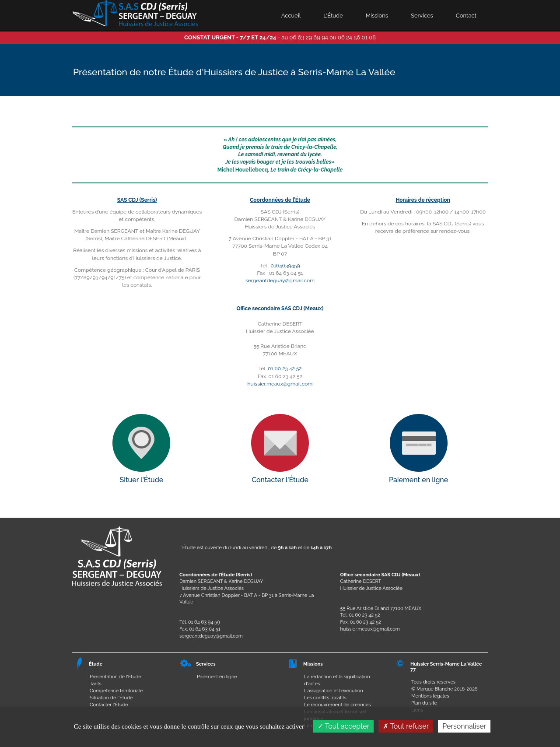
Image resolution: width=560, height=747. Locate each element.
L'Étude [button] (333, 16)
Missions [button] (377, 16)
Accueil (291, 16)
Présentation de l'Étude (115, 677)
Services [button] (422, 16)
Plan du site (424, 703)
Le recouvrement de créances (338, 705)
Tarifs (96, 684)
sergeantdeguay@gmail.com (280, 281)
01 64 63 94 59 (204, 622)
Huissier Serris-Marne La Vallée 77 (446, 667)
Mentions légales (430, 696)
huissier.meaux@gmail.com (280, 384)
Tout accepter (344, 726)
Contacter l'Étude (109, 705)
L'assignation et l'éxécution (334, 691)
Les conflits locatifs (325, 698)
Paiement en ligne (217, 677)
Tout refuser (406, 726)
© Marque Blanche (432, 689)
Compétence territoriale (116, 691)
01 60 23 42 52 (285, 368)
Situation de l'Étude (111, 698)
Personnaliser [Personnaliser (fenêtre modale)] (464, 726)
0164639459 (285, 266)
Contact (466, 16)
